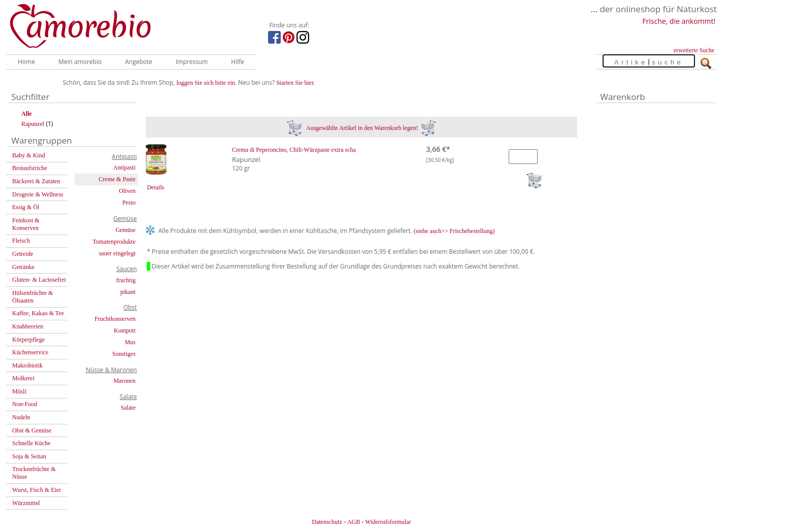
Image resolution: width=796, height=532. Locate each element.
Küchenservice (30, 352)
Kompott (125, 330)
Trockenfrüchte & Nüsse (34, 473)
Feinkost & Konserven (26, 224)
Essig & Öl (26, 207)
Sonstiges (124, 354)
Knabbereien (28, 326)
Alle (27, 114)
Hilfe (238, 62)
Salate (128, 408)
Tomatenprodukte (114, 242)
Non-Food (25, 404)
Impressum (192, 62)
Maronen (125, 381)
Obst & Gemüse (32, 430)
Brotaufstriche (30, 168)
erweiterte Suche (694, 50)
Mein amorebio (80, 62)
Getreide (23, 254)
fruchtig (126, 280)
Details (155, 187)
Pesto (129, 203)
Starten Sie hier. (295, 83)
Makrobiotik (27, 365)
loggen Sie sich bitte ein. (207, 83)
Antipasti (124, 168)
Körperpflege (28, 340)
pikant (128, 292)
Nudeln (21, 417)
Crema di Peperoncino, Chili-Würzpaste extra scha (294, 150)
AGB (354, 522)
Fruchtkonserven (115, 319)
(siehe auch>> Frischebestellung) (454, 231)
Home (26, 62)
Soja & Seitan (29, 456)
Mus (130, 342)
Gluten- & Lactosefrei (39, 280)
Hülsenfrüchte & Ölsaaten (32, 297)
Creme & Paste (117, 179)
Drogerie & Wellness (38, 194)
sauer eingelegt (117, 253)
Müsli (19, 391)
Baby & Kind (29, 155)
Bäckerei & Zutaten (36, 181)
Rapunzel (33, 124)
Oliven (127, 191)
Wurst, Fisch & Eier (37, 490)
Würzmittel (26, 503)
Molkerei (23, 378)
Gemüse (126, 230)
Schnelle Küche (31, 443)
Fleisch (21, 241)
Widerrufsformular (388, 522)
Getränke (23, 267)
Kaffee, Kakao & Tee (38, 313)
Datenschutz (327, 522)
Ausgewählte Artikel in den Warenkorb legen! (362, 128)
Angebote (139, 62)
